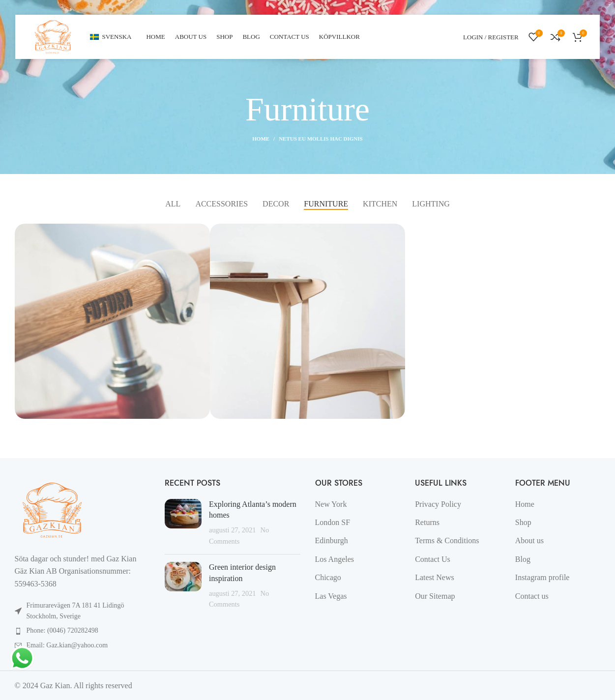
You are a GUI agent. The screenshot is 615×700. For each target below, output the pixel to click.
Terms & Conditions (447, 540)
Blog (523, 559)
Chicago (328, 577)
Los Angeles (335, 559)
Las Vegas (331, 596)
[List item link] (83, 631)
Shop (523, 522)
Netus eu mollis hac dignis (321, 139)
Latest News (435, 577)
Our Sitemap (435, 596)
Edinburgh (332, 540)
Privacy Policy (438, 504)
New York (331, 504)
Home (261, 139)
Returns (427, 522)
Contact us (532, 596)
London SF (333, 522)
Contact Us (433, 559)
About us (529, 540)
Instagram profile (542, 577)
